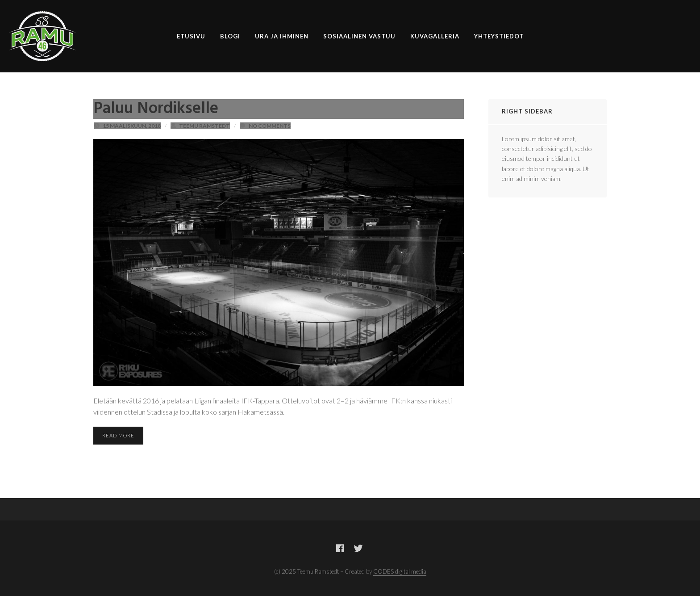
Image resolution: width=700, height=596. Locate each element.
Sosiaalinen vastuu (359, 36)
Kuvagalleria (435, 36)
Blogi (230, 36)
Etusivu (191, 36)
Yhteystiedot (499, 36)
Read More (118, 435)
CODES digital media (400, 571)
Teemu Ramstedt (204, 126)
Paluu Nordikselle (156, 109)
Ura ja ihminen (282, 36)
